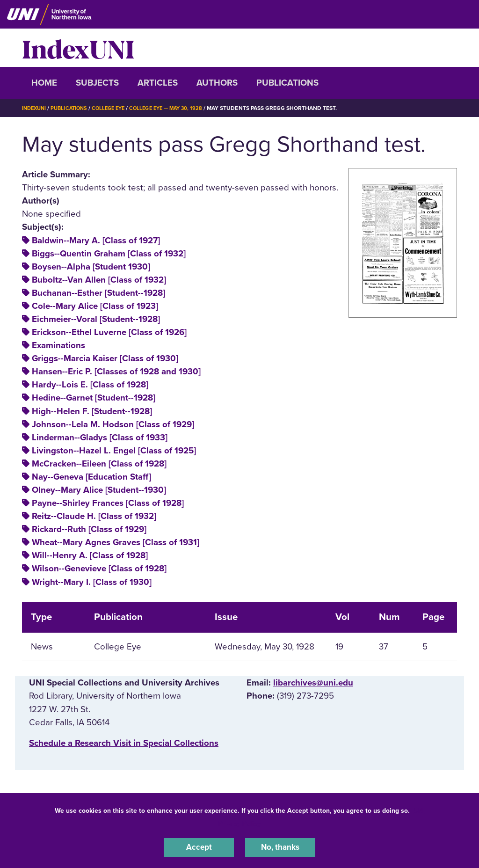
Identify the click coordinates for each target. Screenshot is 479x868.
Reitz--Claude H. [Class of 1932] (94, 516)
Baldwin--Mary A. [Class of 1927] (96, 241)
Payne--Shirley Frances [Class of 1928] (108, 503)
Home (44, 83)
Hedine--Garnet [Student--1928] (94, 398)
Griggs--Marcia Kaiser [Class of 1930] (105, 358)
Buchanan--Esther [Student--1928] (98, 293)
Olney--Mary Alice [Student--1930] (99, 490)
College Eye (115, 108)
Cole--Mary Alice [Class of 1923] (95, 306)
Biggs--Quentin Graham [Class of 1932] (109, 254)
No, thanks (280, 846)
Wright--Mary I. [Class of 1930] (92, 582)
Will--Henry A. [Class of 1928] (90, 555)
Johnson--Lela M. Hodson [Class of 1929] (113, 424)
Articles (158, 83)
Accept (199, 846)
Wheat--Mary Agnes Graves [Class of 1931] (116, 542)
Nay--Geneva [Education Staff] (91, 477)
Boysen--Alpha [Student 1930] (91, 267)
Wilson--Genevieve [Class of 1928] (99, 569)
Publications (287, 83)
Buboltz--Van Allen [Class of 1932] (99, 280)
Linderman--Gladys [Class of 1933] (100, 438)
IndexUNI (78, 48)
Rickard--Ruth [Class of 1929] (89, 529)
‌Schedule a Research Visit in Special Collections (124, 743)
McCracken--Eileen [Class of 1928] (99, 464)
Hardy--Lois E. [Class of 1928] (90, 385)
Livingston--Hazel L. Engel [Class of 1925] (114, 451)
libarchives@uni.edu (313, 683)
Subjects (97, 83)
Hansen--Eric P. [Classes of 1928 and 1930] (116, 372)
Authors (217, 83)
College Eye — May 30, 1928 (177, 108)
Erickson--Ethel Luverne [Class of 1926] (109, 332)
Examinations (58, 345)
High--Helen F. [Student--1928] (92, 411)
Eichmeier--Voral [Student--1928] (96, 319)
